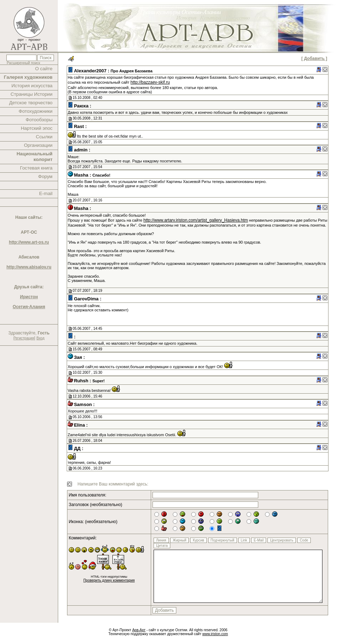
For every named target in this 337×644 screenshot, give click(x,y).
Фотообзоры (39, 120)
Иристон (29, 297)
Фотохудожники (36, 111)
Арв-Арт (139, 630)
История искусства (32, 86)
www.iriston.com (215, 634)
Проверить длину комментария (109, 580)
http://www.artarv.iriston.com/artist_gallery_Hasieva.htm (196, 220)
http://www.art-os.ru (29, 242)
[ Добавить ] (314, 59)
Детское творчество (31, 103)
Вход (41, 338)
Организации (38, 145)
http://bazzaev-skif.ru (150, 82)
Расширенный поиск (23, 63)
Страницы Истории (32, 94)
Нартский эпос (37, 128)
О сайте (44, 69)
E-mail (46, 193)
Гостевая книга (36, 168)
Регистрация (24, 338)
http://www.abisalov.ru (29, 267)
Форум (46, 176)
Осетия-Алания (29, 307)
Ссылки (44, 137)
